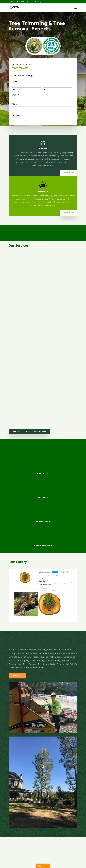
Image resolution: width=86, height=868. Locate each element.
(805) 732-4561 (20, 69)
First (14, 89)
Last (45, 89)
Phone (16, 104)
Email (15, 95)
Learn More (69, 173)
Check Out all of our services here (29, 432)
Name (16, 81)
